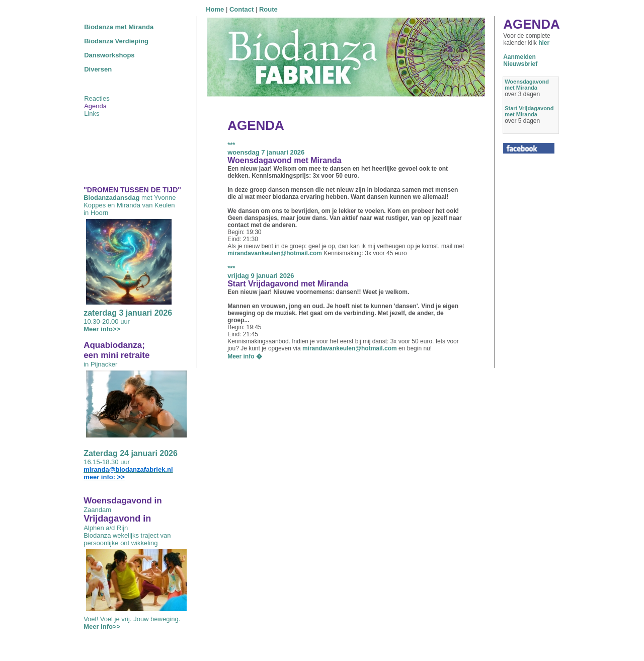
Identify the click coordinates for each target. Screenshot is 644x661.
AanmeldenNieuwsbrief (520, 60)
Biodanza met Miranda (119, 27)
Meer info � (245, 356)
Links (92, 114)
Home (215, 9)
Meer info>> (102, 329)
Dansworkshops (109, 55)
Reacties (97, 98)
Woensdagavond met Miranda (527, 85)
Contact (242, 9)
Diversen (98, 69)
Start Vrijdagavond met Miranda (529, 111)
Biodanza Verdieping (116, 41)
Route (268, 9)
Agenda (95, 106)
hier (544, 43)
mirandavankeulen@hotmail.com (275, 253)
